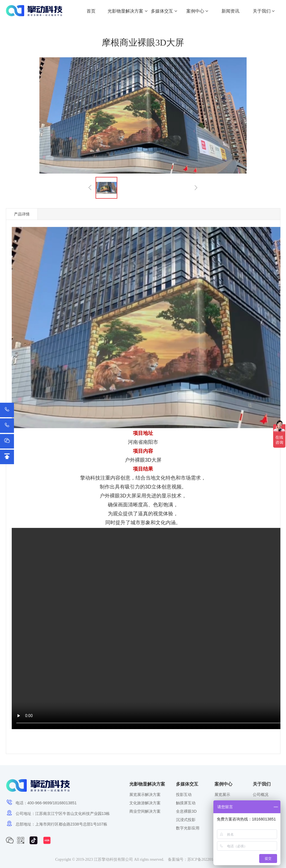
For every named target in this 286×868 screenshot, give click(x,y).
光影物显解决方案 (127, 11)
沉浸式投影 (186, 820)
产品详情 (22, 214)
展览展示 (222, 795)
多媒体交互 (164, 11)
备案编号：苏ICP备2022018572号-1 (198, 859)
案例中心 (197, 11)
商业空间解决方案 (145, 811)
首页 (91, 11)
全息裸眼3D (186, 811)
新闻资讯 (230, 11)
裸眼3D (143, 460)
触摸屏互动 (186, 803)
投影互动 (184, 795)
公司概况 (261, 795)
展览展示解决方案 (145, 795)
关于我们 (264, 11)
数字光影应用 (188, 828)
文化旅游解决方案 (145, 803)
